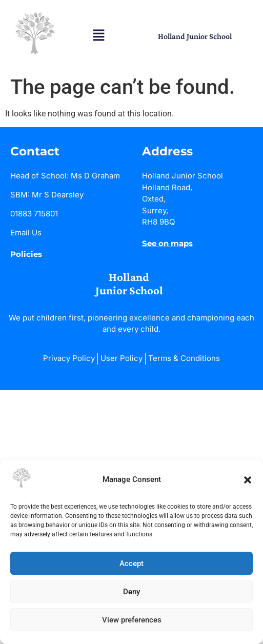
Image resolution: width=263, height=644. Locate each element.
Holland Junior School (195, 36)
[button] (248, 480)
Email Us (26, 233)
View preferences (132, 620)
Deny (131, 592)
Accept (131, 563)
